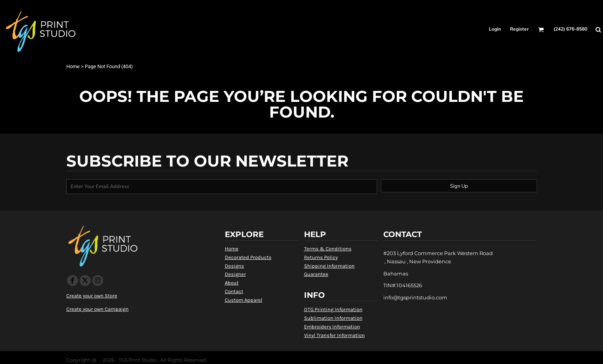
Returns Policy (321, 257)
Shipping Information (329, 266)
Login (495, 29)
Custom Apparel (244, 300)
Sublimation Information (333, 318)
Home (73, 66)
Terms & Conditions (328, 249)
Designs (234, 266)
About (232, 283)
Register (519, 29)
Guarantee (316, 274)
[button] (541, 30)
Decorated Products (248, 257)
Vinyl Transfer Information (334, 335)
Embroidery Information (332, 327)
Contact (234, 291)
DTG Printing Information (333, 309)
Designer (235, 274)
